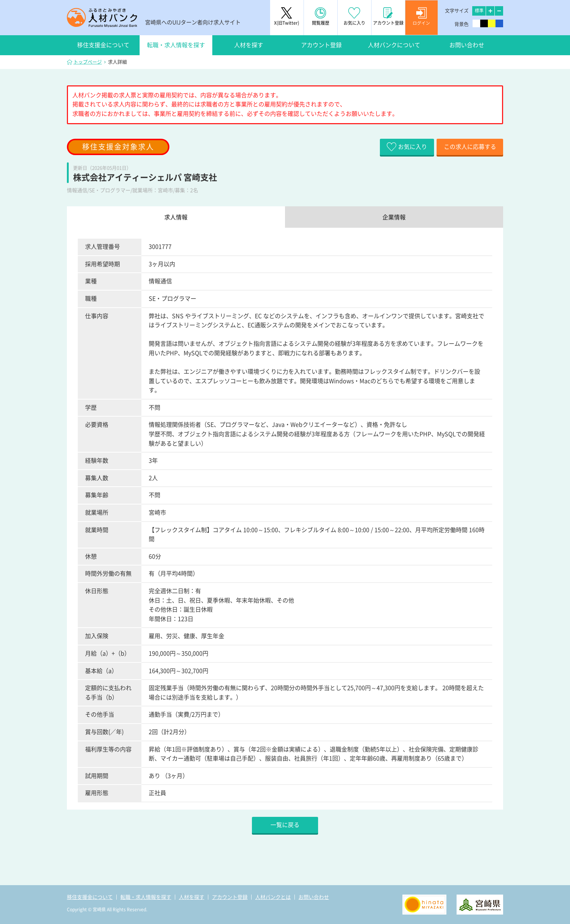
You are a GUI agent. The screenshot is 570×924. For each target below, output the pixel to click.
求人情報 (176, 217)
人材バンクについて (394, 45)
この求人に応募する (469, 147)
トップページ (88, 62)
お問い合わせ (467, 45)
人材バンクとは (273, 897)
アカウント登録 (321, 45)
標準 (479, 11)
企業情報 (394, 217)
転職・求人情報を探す (176, 45)
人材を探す (249, 45)
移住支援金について (103, 45)
